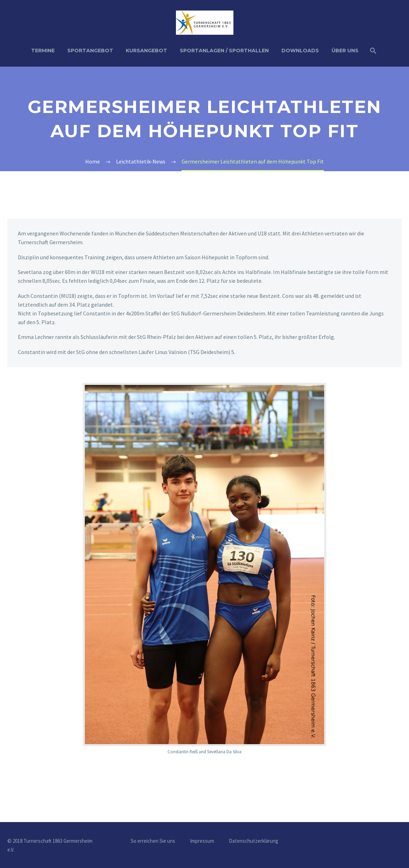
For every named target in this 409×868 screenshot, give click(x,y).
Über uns (345, 51)
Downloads (300, 51)
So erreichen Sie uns (153, 841)
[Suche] (373, 51)
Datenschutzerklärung (254, 841)
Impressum (202, 841)
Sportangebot (90, 51)
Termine (43, 51)
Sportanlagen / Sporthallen (224, 51)
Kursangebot (146, 51)
